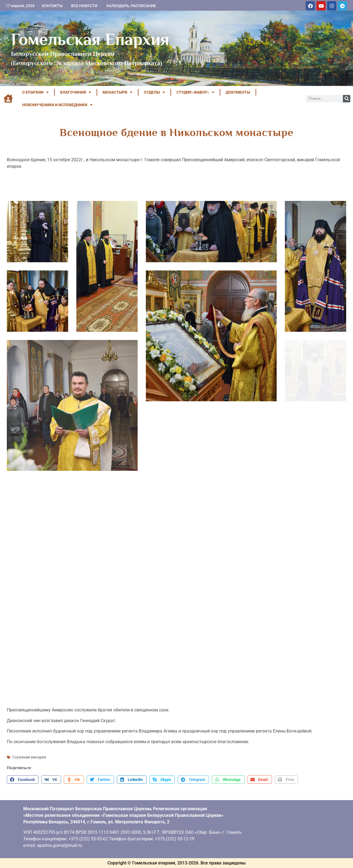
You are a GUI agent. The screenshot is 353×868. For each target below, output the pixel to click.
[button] (23, 780)
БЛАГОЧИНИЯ (76, 92)
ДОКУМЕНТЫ (238, 92)
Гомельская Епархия (90, 39)
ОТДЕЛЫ (154, 92)
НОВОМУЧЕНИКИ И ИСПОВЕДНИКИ (57, 105)
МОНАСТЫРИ (118, 92)
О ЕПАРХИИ (35, 92)
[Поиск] (347, 99)
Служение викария (29, 757)
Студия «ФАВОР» (195, 92)
